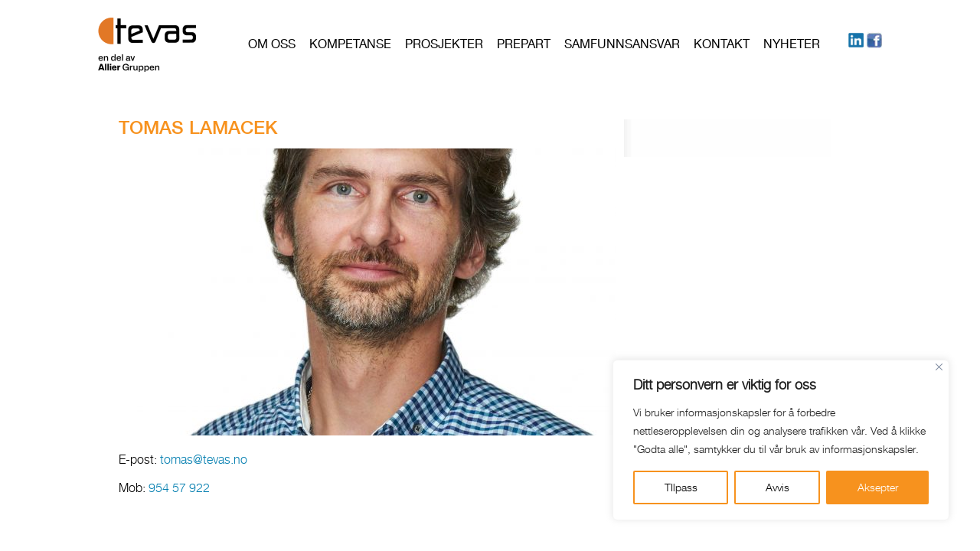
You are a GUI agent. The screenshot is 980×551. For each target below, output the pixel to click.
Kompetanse (350, 44)
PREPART (524, 44)
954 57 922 (179, 488)
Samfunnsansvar (622, 44)
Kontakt (722, 44)
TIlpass (681, 487)
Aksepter (878, 487)
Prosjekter (444, 44)
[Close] (939, 367)
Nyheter (792, 44)
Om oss (272, 44)
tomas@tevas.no (205, 460)
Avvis (777, 487)
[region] (781, 440)
